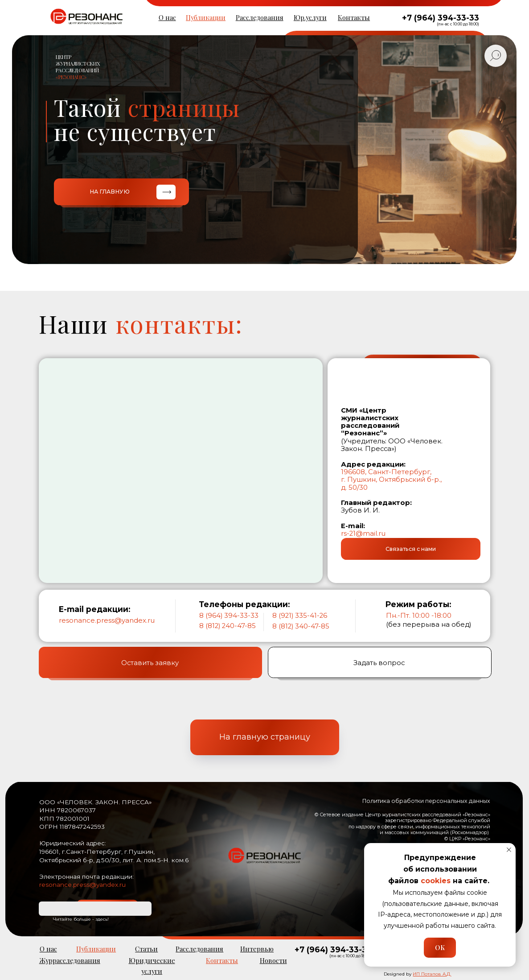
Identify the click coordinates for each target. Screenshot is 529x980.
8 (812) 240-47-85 (228, 626)
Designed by (417, 974)
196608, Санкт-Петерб (380, 472)
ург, (426, 472)
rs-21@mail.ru (363, 533)
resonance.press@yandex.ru (107, 620)
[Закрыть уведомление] (509, 850)
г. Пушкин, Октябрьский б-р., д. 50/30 (391, 483)
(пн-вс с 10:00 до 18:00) (458, 24)
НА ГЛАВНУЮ (110, 192)
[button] (411, 549)
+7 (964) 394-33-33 (441, 18)
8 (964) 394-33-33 (229, 616)
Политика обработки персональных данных (426, 801)
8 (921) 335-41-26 (300, 616)
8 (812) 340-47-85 (301, 626)
